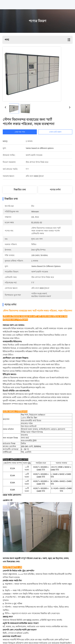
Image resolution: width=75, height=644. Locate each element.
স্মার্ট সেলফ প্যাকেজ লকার (57, 627)
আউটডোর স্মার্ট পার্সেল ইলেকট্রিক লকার (26, 627)
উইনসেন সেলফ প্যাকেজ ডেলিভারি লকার (21, 631)
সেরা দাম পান (20, 132)
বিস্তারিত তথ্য (20, 190)
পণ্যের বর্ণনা (55, 190)
